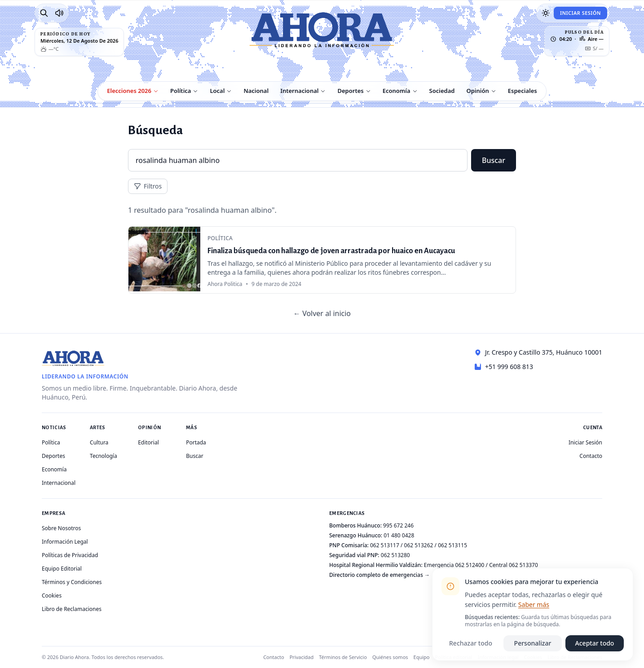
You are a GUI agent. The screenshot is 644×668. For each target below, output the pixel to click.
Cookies (52, 595)
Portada (196, 442)
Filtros (148, 186)
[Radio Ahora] (59, 13)
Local (217, 91)
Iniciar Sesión (580, 13)
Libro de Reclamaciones (72, 609)
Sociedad (442, 91)
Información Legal (65, 542)
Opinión (477, 91)
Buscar (494, 160)
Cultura (99, 442)
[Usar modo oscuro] (546, 13)
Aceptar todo (595, 643)
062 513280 (395, 555)
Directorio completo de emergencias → (379, 575)
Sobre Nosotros (61, 528)
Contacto (591, 456)
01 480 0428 (399, 535)
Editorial (148, 442)
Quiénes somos (390, 657)
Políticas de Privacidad (70, 555)
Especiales (523, 91)
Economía (397, 91)
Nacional (256, 91)
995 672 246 (398, 525)
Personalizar (533, 643)
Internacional (299, 91)
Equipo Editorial (62, 569)
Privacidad (302, 657)
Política (181, 91)
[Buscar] (44, 13)
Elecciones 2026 (129, 91)
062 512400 (470, 565)
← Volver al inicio (322, 313)
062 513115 (452, 545)
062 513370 (523, 565)
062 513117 (385, 545)
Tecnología (104, 456)
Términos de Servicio (343, 657)
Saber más (534, 604)
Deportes (350, 91)
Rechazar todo (471, 643)
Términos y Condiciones (72, 582)
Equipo (422, 657)
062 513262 (419, 545)
